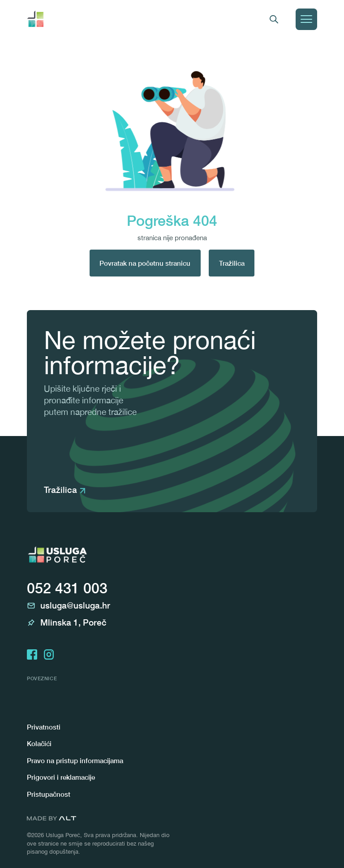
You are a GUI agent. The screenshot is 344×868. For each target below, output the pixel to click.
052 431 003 (67, 588)
